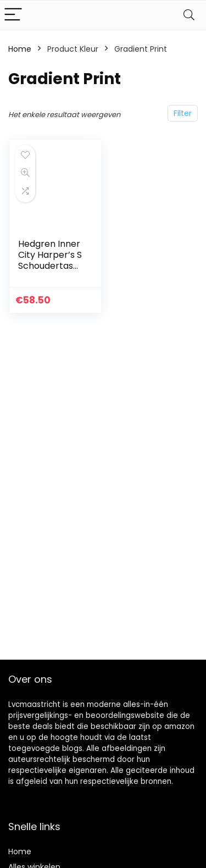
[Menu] (13, 15)
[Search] (189, 15)
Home (20, 49)
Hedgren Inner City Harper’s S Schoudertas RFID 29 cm (50, 260)
